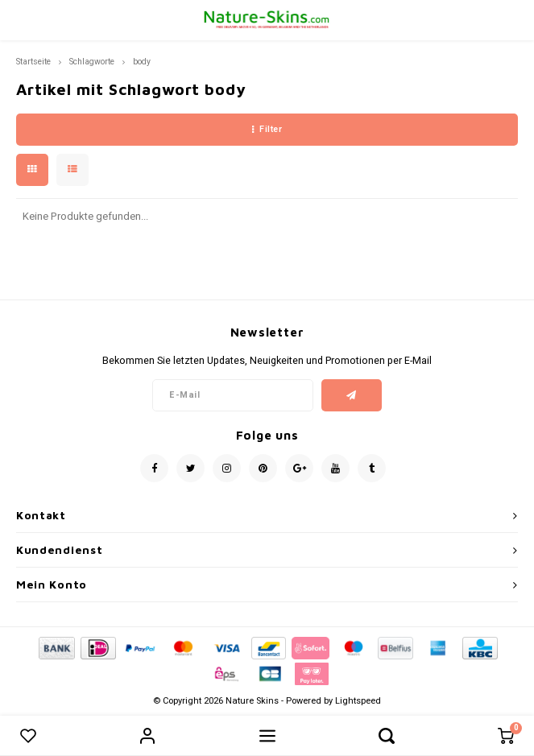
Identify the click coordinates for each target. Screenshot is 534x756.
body (142, 62)
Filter (267, 129)
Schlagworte (92, 62)
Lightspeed (358, 701)
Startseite (33, 62)
